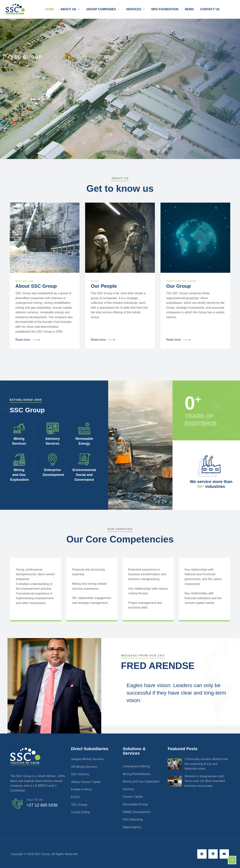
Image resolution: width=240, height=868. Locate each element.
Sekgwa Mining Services (87, 759)
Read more (23, 340)
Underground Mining (136, 766)
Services (134, 9)
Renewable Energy (135, 804)
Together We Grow (181, 281)
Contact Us (210, 9)
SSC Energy (79, 805)
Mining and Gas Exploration (141, 781)
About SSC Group (36, 286)
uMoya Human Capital (86, 782)
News (189, 9)
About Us (68, 9)
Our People (104, 286)
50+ (201, 486)
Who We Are (25, 281)
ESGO (75, 797)
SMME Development (136, 812)
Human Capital (133, 797)
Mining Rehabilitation (137, 774)
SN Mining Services (84, 767)
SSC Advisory (80, 774)
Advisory (128, 789)
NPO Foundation (165, 9)
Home (49, 9)
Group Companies (101, 9)
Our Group (178, 286)
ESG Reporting (133, 819)
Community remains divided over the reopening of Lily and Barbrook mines (206, 764)
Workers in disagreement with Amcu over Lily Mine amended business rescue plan (205, 781)
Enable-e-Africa (81, 789)
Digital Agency (132, 827)
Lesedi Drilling (80, 812)
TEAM (95, 281)
